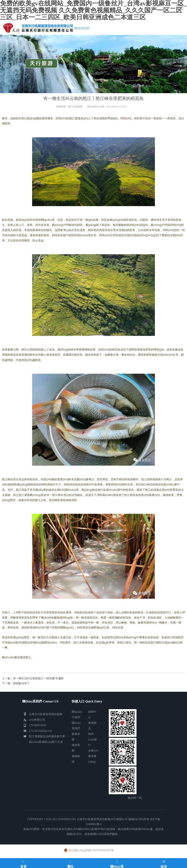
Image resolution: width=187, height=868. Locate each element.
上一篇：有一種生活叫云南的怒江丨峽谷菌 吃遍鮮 (33, 678)
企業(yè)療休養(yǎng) (93, 756)
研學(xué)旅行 (93, 740)
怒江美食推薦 (75, 107)
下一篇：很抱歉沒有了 (16, 683)
